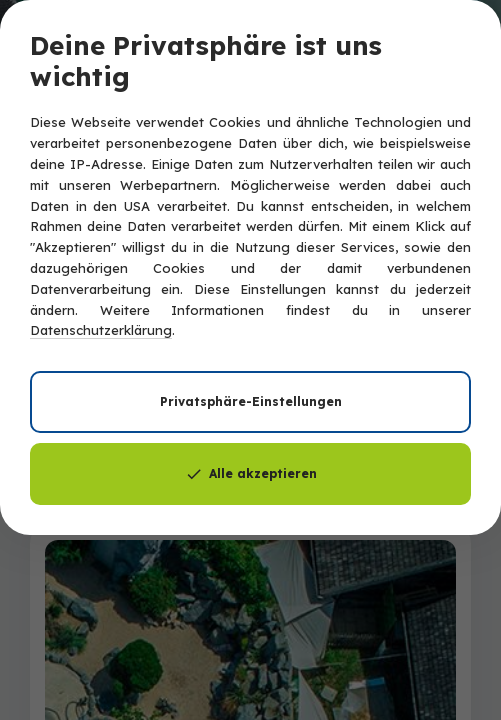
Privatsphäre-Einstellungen (251, 401)
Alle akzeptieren (251, 474)
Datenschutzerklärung (101, 330)
